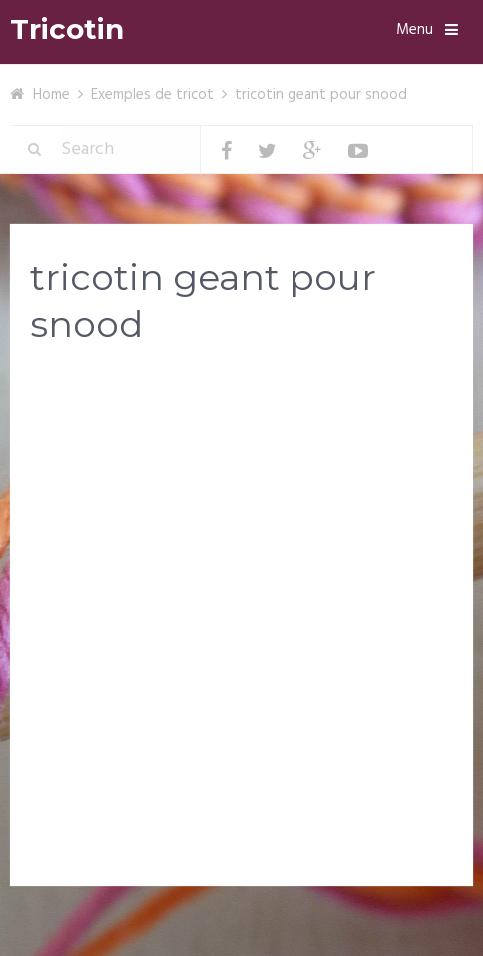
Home (51, 95)
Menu (414, 30)
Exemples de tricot (152, 95)
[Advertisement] (241, 620)
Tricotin (67, 29)
